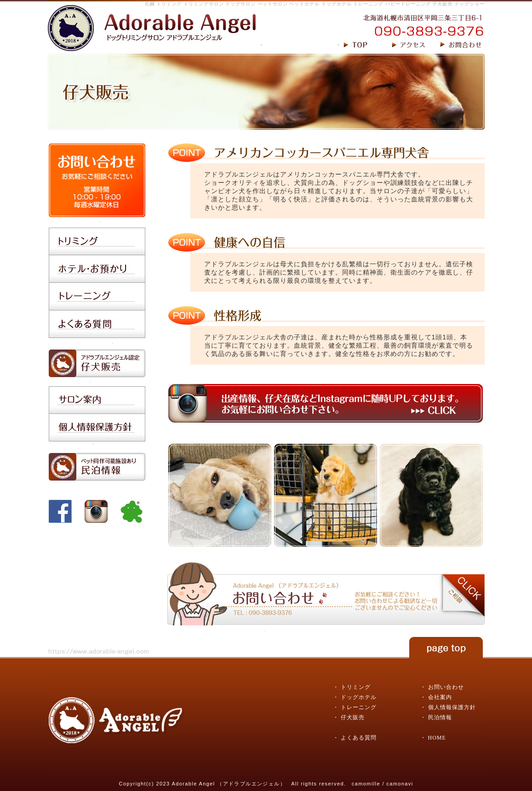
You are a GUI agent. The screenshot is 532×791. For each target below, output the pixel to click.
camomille (366, 784)
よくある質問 (359, 738)
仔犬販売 (353, 717)
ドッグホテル (359, 697)
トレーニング (359, 707)
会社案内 (440, 697)
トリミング (356, 687)
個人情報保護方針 (452, 707)
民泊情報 (440, 717)
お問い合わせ (446, 687)
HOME (437, 738)
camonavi (400, 784)
